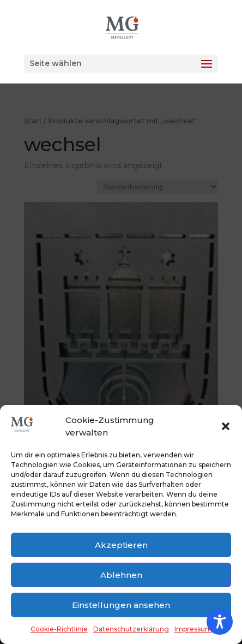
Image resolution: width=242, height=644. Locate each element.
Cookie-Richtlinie (59, 629)
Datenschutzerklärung (131, 629)
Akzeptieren (121, 545)
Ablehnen (121, 575)
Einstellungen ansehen (121, 605)
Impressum (193, 629)
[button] (226, 426)
